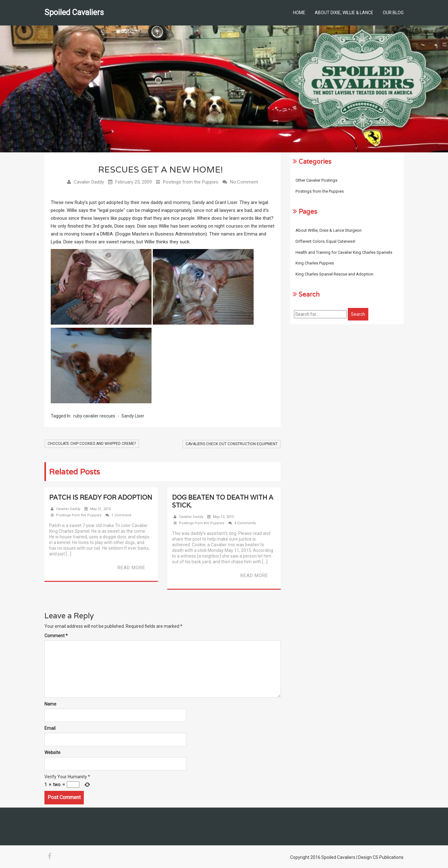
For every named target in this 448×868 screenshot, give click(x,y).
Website (52, 753)
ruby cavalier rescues (94, 416)
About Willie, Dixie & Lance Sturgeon (329, 230)
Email (50, 729)
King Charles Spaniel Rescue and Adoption (334, 274)
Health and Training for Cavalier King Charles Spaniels (344, 252)
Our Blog (393, 13)
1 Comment (121, 516)
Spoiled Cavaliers (74, 12)
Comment (56, 636)
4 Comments (245, 523)
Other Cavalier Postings (316, 180)
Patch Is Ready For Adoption (101, 498)
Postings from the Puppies (191, 182)
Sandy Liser (133, 416)
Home (299, 13)
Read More (131, 568)
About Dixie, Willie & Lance (344, 13)
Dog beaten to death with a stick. (223, 502)
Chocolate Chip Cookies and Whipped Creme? (92, 444)
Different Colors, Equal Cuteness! (325, 241)
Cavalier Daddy (89, 182)
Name (50, 704)
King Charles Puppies (315, 263)
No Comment (244, 182)
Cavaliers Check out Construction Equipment (232, 444)
